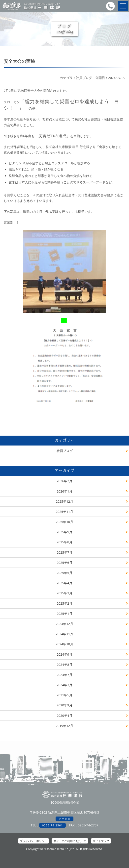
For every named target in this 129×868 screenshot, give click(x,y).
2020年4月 (64, 716)
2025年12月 (65, 501)
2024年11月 (65, 634)
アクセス (64, 819)
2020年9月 (64, 705)
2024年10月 (65, 644)
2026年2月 (64, 481)
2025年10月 (65, 522)
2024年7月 (64, 675)
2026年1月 (64, 491)
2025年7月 (64, 552)
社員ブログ (65, 451)
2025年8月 (64, 542)
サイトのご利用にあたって (70, 841)
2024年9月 (64, 654)
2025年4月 (64, 583)
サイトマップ (101, 841)
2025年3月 (64, 593)
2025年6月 (64, 563)
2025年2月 (64, 603)
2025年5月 (64, 573)
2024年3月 (64, 685)
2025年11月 (65, 512)
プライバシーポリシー (33, 841)
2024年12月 (65, 624)
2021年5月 (64, 695)
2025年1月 (64, 614)
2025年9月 (64, 532)
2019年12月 (65, 726)
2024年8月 (64, 665)
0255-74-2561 (52, 825)
